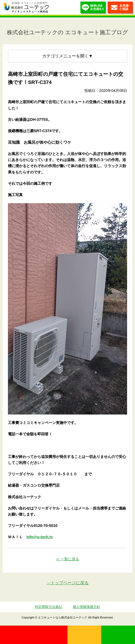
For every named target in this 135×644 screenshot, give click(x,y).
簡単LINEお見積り (93, 9)
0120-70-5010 (34, 635)
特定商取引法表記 (49, 607)
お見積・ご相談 (120, 9)
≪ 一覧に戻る (67, 559)
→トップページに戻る (67, 583)
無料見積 (84, 635)
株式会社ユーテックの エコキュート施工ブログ (67, 32)
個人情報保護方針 (86, 607)
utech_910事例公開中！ (56, 8)
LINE (118, 635)
